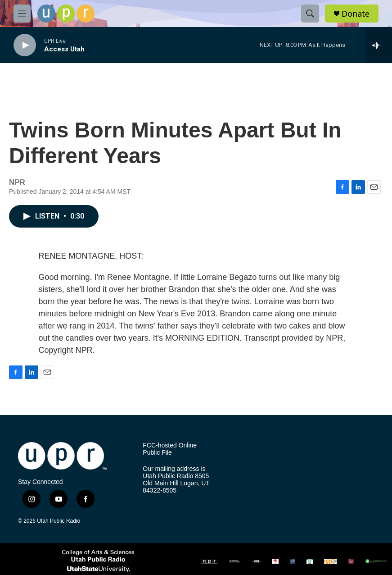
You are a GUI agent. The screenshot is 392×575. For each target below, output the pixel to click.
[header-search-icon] (310, 14)
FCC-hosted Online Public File (170, 449)
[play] (25, 45)
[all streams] (379, 45)
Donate (356, 14)
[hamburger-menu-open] (22, 14)
